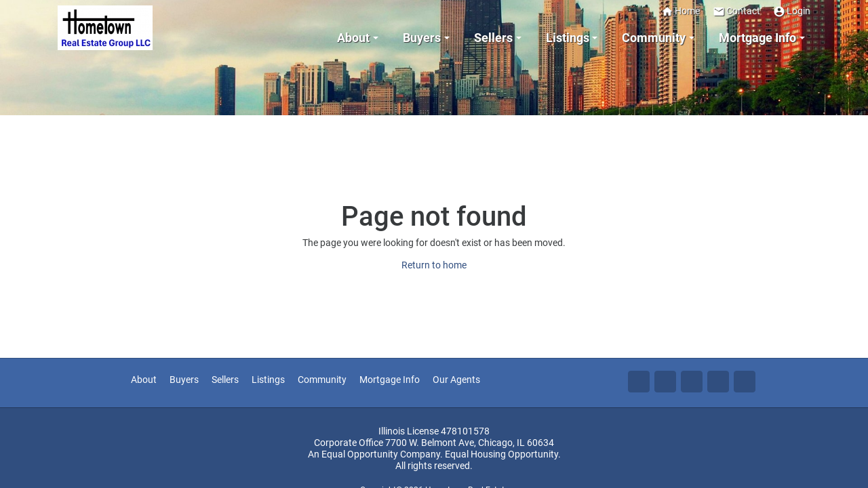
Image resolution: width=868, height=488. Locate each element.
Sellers (225, 380)
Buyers (184, 380)
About (144, 380)
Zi (718, 382)
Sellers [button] (493, 38)
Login (792, 11)
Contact (736, 11)
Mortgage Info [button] (757, 38)
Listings (268, 380)
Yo (745, 382)
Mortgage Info (390, 380)
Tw (665, 382)
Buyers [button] (422, 38)
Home (680, 11)
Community (322, 380)
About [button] (353, 38)
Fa (639, 382)
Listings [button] (568, 38)
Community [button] (654, 38)
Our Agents (456, 380)
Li (692, 382)
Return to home (434, 265)
